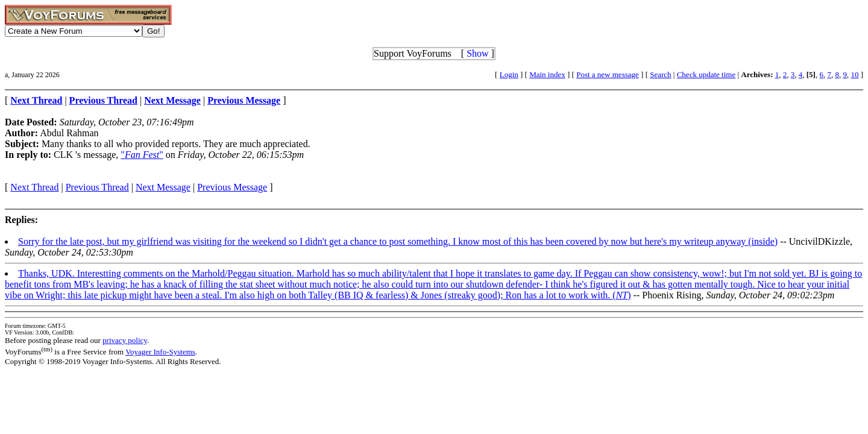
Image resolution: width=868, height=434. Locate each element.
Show (477, 53)
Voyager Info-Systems (160, 352)
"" (142, 155)
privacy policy (125, 340)
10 (854, 74)
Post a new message (608, 74)
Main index (547, 74)
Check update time (706, 74)
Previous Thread (97, 187)
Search (660, 74)
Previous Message (232, 187)
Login (509, 74)
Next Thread (34, 187)
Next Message (163, 187)
